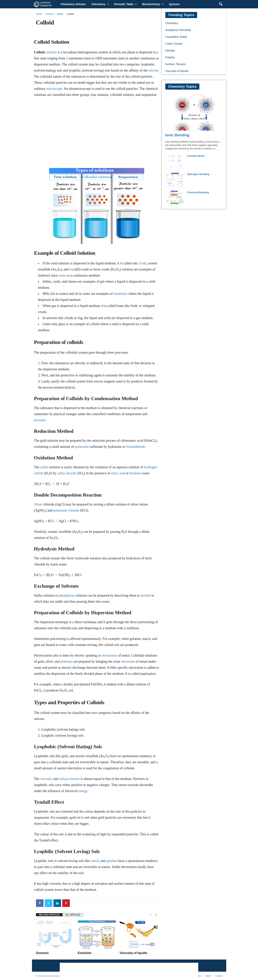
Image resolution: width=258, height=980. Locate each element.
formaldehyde (135, 447)
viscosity (46, 779)
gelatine (112, 861)
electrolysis (109, 655)
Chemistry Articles (73, 4)
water (62, 275)
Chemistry (100, 4)
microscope (54, 89)
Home (39, 14)
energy (83, 791)
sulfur (44, 467)
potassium (82, 447)
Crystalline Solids (176, 37)
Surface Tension (176, 64)
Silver (38, 504)
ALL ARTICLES (73, 915)
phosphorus (67, 595)
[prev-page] (151, 915)
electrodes (128, 661)
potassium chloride (66, 510)
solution (51, 52)
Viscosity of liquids (134, 953)
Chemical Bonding (198, 192)
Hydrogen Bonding (198, 174)
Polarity (170, 57)
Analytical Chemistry (178, 30)
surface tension (69, 779)
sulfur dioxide (67, 473)
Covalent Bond (196, 156)
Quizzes (174, 4)
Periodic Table (125, 4)
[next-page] (156, 915)
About (208, 976)
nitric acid (118, 473)
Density (170, 50)
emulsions (121, 294)
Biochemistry (153, 4)
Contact (219, 976)
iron (72, 269)
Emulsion (85, 953)
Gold (143, 263)
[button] (221, 4)
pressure (40, 420)
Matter (60, 14)
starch (95, 861)
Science (50, 14)
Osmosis (42, 953)
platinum (67, 661)
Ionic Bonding (177, 135)
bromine (135, 473)
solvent (153, 70)
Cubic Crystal (174, 44)
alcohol (145, 595)
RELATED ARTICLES (49, 915)
